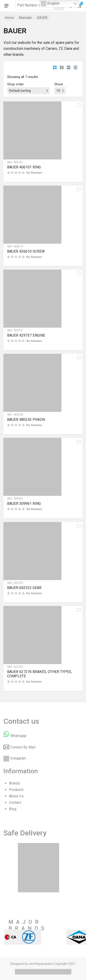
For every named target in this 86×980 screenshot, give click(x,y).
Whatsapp (18, 736)
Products (16, 790)
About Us (16, 796)
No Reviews (34, 173)
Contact (15, 803)
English (50, 4)
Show (59, 84)
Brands (15, 783)
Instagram (18, 758)
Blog (13, 809)
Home (9, 18)
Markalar (25, 18)
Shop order (15, 84)
